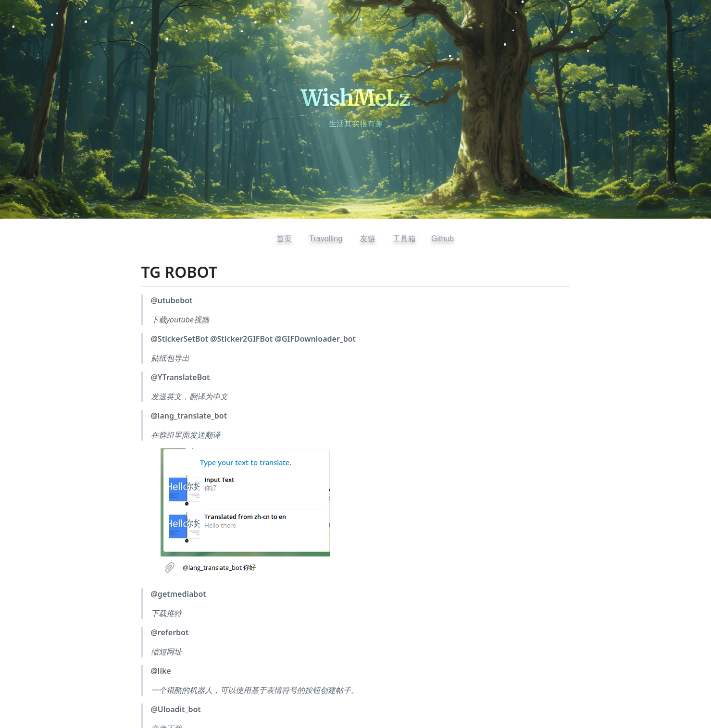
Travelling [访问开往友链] (326, 239)
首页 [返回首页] (284, 239)
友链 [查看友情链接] (368, 239)
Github (443, 239)
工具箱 (404, 239)
